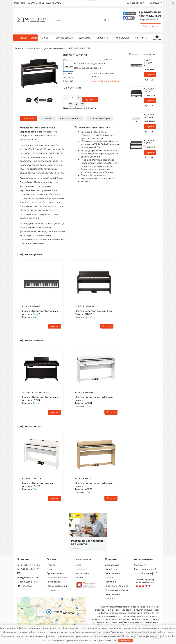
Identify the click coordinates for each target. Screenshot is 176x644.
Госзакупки (102, 38)
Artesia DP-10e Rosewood (36, 392)
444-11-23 (150, 16)
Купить (90, 99)
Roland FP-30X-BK (32, 306)
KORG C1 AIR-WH (32, 478)
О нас (50, 569)
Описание (29, 118)
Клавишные (33, 48)
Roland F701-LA (83, 478)
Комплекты (123, 37)
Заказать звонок (151, 26)
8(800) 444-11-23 (29, 569)
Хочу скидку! (70, 108)
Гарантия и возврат (99, 118)
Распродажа (54, 582)
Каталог (26, 38)
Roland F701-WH (84, 392)
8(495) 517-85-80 (29, 565)
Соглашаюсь (126, 641)
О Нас (45, 38)
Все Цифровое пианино (88, 68)
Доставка (85, 38)
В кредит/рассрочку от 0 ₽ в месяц (80, 108)
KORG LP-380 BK (149, 142)
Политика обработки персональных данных (117, 594)
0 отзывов (108, 59)
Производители (64, 38)
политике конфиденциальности (98, 640)
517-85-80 (150, 12)
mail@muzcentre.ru (148, 19)
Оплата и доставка (71, 118)
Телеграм (25, 586)
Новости (80, 569)
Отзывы (47, 118)
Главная (19, 48)
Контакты (141, 38)
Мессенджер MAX (28, 582)
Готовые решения (57, 586)
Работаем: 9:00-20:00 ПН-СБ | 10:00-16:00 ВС (38, 3)
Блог (78, 565)
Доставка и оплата (57, 577)
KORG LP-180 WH (149, 116)
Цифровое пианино (54, 48)
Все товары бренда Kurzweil (90, 63)
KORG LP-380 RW (84, 306)
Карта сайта (82, 573)
